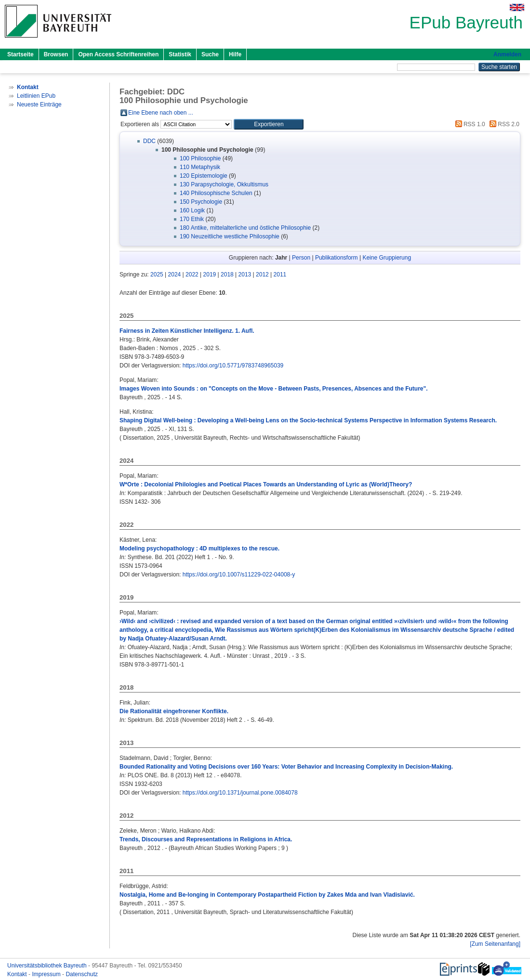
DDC (149, 141)
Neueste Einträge (39, 105)
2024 (175, 274)
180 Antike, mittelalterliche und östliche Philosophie (245, 228)
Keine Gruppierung (387, 258)
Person (301, 258)
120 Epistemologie (204, 176)
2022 (192, 274)
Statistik (180, 54)
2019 (210, 274)
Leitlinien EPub (36, 96)
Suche (210, 54)
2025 (157, 274)
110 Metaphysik (200, 167)
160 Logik (192, 210)
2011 (280, 274)
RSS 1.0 (469, 124)
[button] (269, 124)
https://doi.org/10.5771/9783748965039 (233, 366)
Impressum (47, 974)
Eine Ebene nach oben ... (161, 113)
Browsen (56, 54)
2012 (262, 274)
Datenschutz (82, 974)
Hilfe (235, 54)
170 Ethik (192, 219)
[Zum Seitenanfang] (495, 944)
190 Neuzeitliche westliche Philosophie (230, 236)
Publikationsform (337, 258)
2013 (245, 274)
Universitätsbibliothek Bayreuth (48, 966)
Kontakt (18, 974)
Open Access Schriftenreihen (118, 54)
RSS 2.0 (503, 124)
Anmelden (507, 54)
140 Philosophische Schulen (216, 193)
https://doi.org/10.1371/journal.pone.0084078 (240, 793)
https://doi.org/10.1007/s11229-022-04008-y (239, 575)
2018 (227, 274)
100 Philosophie (200, 158)
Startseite (20, 54)
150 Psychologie (201, 202)
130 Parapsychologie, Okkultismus (224, 184)
